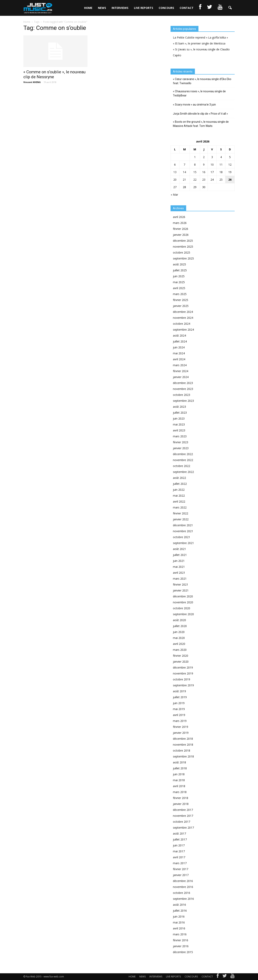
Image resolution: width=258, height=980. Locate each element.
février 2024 (181, 371)
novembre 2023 (183, 389)
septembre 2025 (183, 258)
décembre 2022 (183, 454)
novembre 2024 (183, 318)
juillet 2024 (180, 341)
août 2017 (179, 833)
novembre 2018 (183, 745)
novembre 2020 (183, 602)
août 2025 (179, 264)
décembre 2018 (183, 739)
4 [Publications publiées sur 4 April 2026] (221, 157)
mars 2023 (180, 436)
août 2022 (179, 478)
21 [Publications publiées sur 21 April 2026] (184, 180)
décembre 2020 (183, 596)
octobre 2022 (182, 466)
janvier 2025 (181, 306)
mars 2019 (180, 721)
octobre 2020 (182, 608)
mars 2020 (180, 650)
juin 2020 (179, 632)
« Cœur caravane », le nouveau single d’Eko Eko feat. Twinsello (202, 81)
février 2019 (181, 727)
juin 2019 (179, 703)
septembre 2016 (183, 899)
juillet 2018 (180, 768)
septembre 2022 (183, 472)
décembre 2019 (183, 667)
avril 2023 (179, 430)
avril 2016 (179, 928)
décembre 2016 (183, 881)
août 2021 (179, 549)
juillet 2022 (180, 484)
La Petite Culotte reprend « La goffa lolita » (200, 37)
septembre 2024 (183, 330)
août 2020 (179, 620)
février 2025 (181, 300)
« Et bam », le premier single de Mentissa (199, 43)
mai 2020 (179, 638)
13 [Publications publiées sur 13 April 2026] (175, 172)
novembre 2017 (183, 816)
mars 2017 (180, 863)
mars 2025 (180, 294)
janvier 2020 (181, 662)
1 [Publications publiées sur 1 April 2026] (195, 157)
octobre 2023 (182, 395)
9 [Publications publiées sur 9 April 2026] (204, 165)
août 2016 (179, 905)
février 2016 (181, 940)
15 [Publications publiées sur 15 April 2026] (195, 172)
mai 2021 (179, 567)
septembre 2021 (183, 543)
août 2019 (179, 691)
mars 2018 (180, 792)
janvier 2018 (181, 804)
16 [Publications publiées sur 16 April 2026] (204, 172)
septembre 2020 (183, 614)
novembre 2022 (183, 460)
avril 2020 (179, 644)
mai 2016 (179, 922)
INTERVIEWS (120, 8)
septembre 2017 (183, 828)
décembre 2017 (183, 810)
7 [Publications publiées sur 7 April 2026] (184, 165)
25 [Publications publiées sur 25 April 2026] (221, 180)
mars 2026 (180, 223)
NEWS (102, 8)
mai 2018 (179, 780)
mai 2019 (179, 709)
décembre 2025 (183, 241)
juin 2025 (179, 276)
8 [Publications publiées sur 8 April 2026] (195, 165)
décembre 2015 (183, 952)
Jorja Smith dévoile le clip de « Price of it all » (200, 114)
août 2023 (179, 407)
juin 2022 (179, 490)
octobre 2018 (182, 750)
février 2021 (181, 584)
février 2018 (181, 798)
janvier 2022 (181, 519)
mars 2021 (180, 579)
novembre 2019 (183, 673)
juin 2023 (179, 418)
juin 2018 (179, 774)
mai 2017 (179, 851)
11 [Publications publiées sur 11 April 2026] (221, 165)
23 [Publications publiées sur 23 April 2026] (204, 180)
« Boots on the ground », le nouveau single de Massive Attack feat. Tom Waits (201, 124)
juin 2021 (179, 561)
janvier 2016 (181, 946)
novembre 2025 (183, 247)
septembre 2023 (183, 401)
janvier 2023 (181, 448)
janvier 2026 (181, 235)
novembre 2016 (183, 887)
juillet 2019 (180, 697)
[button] (230, 8)
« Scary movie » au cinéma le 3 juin (194, 105)
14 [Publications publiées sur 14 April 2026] (184, 172)
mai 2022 (179, 496)
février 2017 (181, 869)
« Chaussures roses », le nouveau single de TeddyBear (199, 93)
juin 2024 (179, 347)
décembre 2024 (183, 312)
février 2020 (181, 656)
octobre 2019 (182, 679)
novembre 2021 (183, 531)
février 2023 (181, 442)
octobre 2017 (182, 822)
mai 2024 (179, 353)
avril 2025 (179, 288)
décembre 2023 (183, 383)
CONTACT (187, 8)
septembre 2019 (183, 685)
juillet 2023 (180, 413)
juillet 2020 (180, 626)
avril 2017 (179, 857)
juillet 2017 (180, 839)
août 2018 (179, 762)
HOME (88, 8)
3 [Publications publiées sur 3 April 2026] (212, 157)
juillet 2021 (180, 555)
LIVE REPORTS (144, 8)
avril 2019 (179, 715)
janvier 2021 (181, 590)
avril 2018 (179, 786)
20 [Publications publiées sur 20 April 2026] (175, 180)
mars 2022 (180, 507)
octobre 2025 (182, 252)
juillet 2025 (180, 270)
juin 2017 (179, 845)
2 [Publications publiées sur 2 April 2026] (204, 157)
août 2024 (179, 335)
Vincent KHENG (32, 82)
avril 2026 (179, 217)
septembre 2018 (183, 756)
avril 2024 (179, 359)
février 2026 (181, 229)
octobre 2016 (182, 893)
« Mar (174, 195)
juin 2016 (179, 916)
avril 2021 (179, 573)
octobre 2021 (182, 537)
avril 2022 (179, 501)
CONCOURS (166, 8)
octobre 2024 (182, 324)
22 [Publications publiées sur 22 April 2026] (195, 180)
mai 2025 (179, 282)
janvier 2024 (181, 377)
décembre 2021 (183, 525)
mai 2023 (179, 424)
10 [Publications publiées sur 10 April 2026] (212, 165)
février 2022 (181, 513)
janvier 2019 (181, 733)
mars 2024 (180, 365)
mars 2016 (180, 934)
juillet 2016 (180, 911)
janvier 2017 (181, 875)
